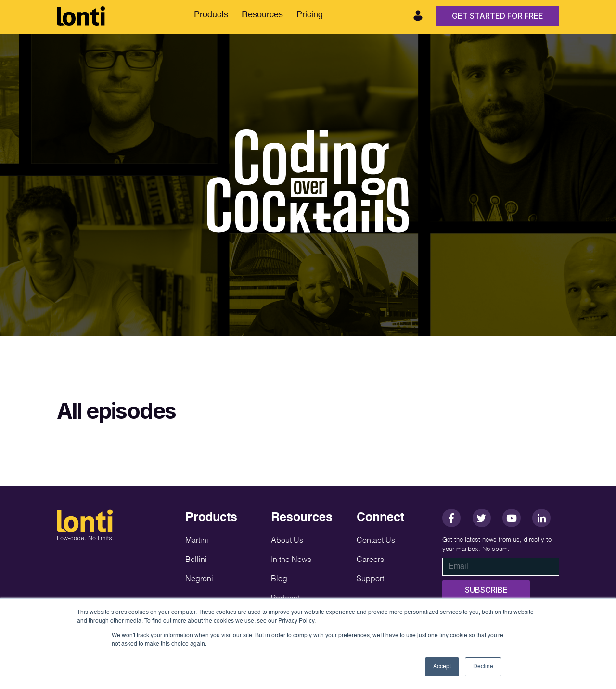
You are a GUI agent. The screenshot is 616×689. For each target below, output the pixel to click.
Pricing (310, 15)
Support (370, 579)
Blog (279, 579)
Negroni (199, 579)
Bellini (196, 560)
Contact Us (376, 541)
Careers (370, 560)
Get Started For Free (498, 16)
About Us (287, 541)
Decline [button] (483, 667)
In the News (291, 560)
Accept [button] (442, 667)
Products (211, 15)
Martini (197, 541)
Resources (262, 15)
